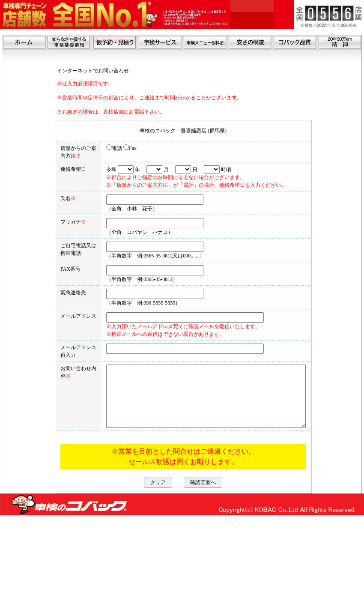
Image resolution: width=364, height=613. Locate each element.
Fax (109, 148)
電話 (93, 148)
